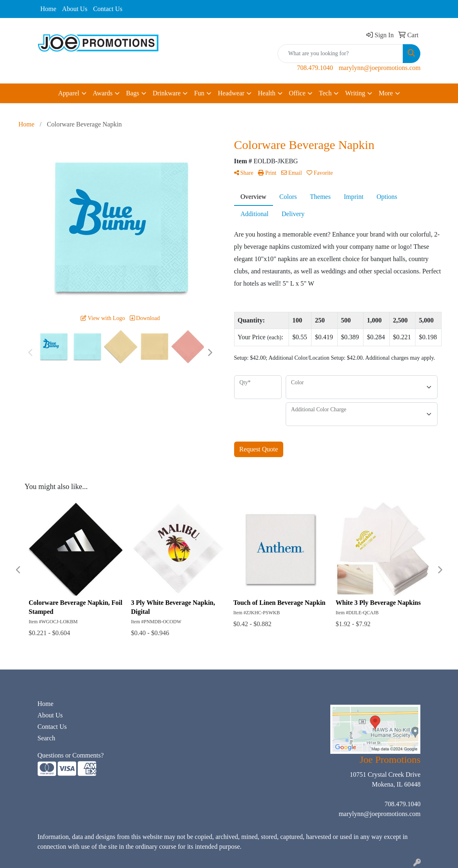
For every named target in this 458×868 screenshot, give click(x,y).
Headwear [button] (231, 93)
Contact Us (108, 9)
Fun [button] (199, 93)
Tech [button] (325, 93)
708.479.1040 (315, 68)
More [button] (386, 93)
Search (47, 738)
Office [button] (297, 93)
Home (49, 9)
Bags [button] (133, 93)
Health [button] (267, 93)
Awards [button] (103, 93)
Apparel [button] (69, 93)
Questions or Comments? (71, 755)
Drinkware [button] (167, 93)
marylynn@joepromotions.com (379, 68)
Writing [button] (355, 93)
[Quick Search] (340, 54)
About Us (75, 9)
